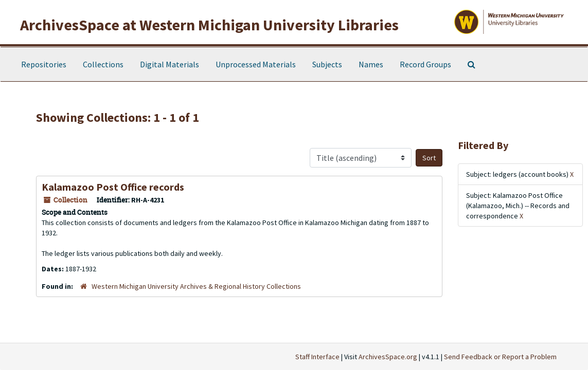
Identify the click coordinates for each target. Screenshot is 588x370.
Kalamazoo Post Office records (113, 187)
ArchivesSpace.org (388, 357)
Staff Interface (317, 357)
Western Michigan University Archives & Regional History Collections (196, 286)
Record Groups (425, 64)
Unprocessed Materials (256, 64)
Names (371, 64)
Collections (103, 64)
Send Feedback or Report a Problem (500, 357)
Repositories (44, 64)
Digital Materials (170, 64)
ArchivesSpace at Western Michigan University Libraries (209, 25)
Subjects (327, 64)
